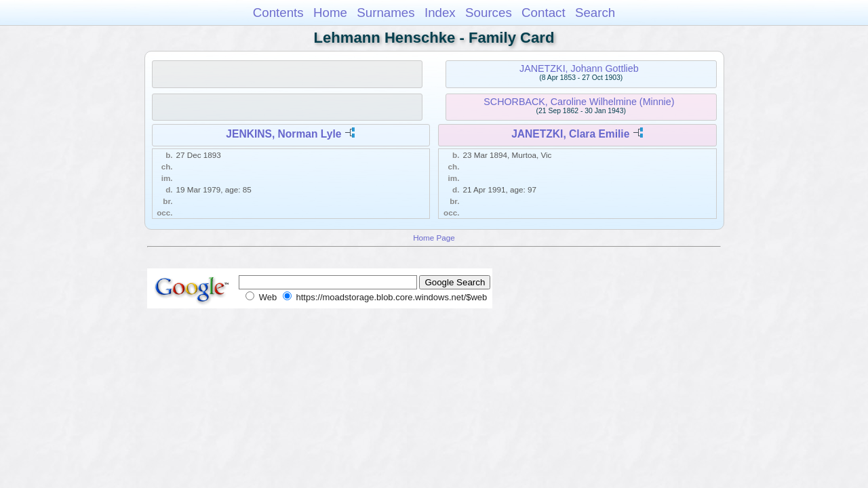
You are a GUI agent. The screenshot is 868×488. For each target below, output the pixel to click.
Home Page (434, 238)
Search (595, 13)
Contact (544, 13)
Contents (278, 13)
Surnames (386, 13)
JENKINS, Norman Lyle (283, 134)
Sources (489, 13)
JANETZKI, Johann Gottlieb (579, 68)
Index (440, 13)
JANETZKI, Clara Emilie (570, 134)
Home (330, 13)
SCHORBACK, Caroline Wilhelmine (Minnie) (579, 102)
